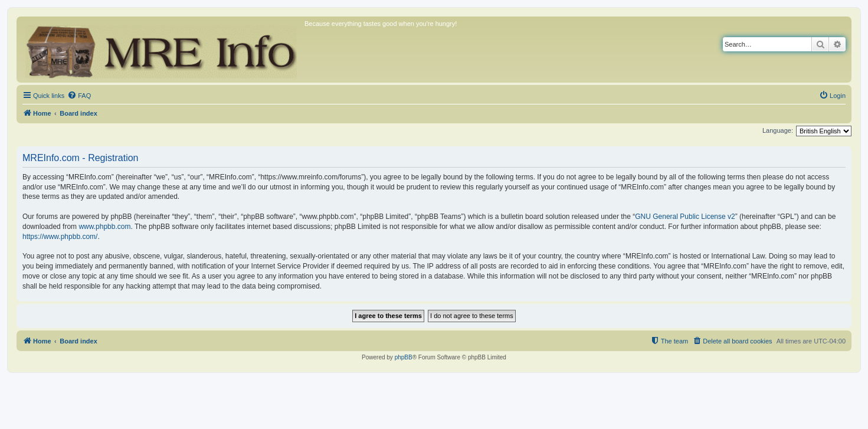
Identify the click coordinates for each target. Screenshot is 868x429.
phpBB (404, 357)
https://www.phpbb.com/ (60, 237)
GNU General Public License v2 (685, 217)
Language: (778, 130)
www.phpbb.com (104, 227)
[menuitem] (79, 96)
